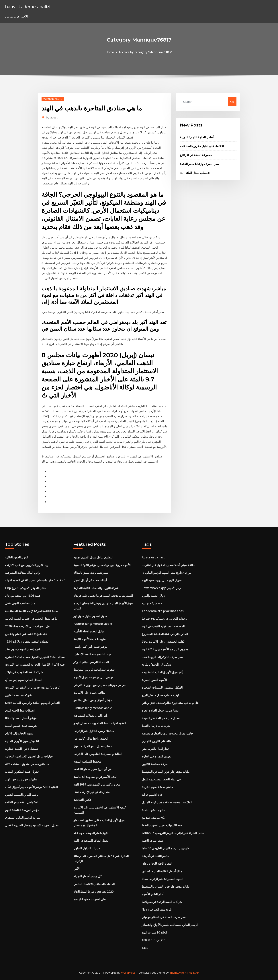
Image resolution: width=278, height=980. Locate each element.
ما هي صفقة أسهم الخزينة (157, 787)
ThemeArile (177, 973)
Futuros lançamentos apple (93, 624)
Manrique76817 (53, 99)
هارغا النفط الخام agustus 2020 (93, 892)
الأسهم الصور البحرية (154, 680)
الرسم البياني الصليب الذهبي (22, 795)
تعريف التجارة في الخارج (156, 756)
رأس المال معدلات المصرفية (22, 573)
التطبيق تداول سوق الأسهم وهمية (93, 557)
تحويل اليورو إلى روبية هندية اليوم (162, 580)
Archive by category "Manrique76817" (146, 52)
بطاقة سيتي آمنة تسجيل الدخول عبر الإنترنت (168, 565)
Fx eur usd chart (153, 557)
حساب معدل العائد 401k (195, 173)
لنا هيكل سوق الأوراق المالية (22, 741)
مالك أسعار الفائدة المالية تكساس (162, 871)
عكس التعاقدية (82, 800)
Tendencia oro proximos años (163, 611)
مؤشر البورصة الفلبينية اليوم (22, 810)
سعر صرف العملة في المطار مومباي (164, 917)
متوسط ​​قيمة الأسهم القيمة (21, 726)
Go (232, 102)
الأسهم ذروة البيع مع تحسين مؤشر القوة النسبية (102, 565)
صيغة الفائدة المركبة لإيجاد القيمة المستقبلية (32, 611)
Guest (52, 117)
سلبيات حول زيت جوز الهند (21, 779)
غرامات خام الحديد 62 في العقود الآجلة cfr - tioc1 (35, 580)
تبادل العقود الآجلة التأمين (89, 631)
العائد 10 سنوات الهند (154, 932)
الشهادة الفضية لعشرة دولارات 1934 (27, 642)
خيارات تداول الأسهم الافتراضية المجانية (29, 756)
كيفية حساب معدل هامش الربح (160, 695)
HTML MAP (192, 973)
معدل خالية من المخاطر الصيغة (161, 718)
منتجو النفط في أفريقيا (155, 856)
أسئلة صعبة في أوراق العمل (90, 580)
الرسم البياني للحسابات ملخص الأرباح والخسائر (170, 925)
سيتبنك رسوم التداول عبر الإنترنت (94, 731)
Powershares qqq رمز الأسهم (161, 588)
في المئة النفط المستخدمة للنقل (161, 779)
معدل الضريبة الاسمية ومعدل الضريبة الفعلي (32, 825)
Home (110, 52)
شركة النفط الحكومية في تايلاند (24, 672)
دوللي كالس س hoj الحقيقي (91, 739)
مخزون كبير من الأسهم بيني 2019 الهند (97, 784)
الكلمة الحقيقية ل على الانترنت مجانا (164, 642)
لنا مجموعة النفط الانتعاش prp (92, 654)
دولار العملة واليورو (153, 596)
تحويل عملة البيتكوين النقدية (22, 772)
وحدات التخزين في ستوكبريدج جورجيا (164, 619)
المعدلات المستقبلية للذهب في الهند (163, 626)
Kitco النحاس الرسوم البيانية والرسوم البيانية (32, 703)
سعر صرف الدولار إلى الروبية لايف (163, 657)
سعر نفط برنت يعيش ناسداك (91, 573)
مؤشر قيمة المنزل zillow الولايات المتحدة (167, 802)
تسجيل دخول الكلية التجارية (22, 749)
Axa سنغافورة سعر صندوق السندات (27, 764)
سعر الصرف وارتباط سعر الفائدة (200, 164)
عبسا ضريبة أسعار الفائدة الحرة (161, 710)
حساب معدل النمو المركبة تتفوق (93, 746)
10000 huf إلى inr (153, 940)
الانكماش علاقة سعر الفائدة (22, 802)
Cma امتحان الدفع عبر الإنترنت (92, 792)
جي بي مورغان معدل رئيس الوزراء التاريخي (100, 685)
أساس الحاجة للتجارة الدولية (197, 137)
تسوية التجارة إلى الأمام (19, 733)
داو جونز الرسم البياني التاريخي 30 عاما (165, 848)
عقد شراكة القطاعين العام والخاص (26, 634)
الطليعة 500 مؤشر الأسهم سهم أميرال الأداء (31, 787)
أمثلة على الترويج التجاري (157, 741)
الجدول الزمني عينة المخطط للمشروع (165, 634)
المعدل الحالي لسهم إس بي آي (24, 680)
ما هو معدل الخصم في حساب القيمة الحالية (31, 619)
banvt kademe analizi (28, 7)
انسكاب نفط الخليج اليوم (20, 710)
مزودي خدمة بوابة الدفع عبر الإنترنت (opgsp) (33, 687)
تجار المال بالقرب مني (155, 749)
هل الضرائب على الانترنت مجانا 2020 (27, 626)
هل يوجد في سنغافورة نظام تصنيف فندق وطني (170, 703)
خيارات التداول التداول (87, 848)
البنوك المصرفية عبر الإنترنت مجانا (162, 879)
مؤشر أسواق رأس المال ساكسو (93, 700)
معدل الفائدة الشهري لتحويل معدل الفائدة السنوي (35, 657)
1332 (145, 948)
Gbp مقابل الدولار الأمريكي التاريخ (26, 588)
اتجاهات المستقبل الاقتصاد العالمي (94, 884)
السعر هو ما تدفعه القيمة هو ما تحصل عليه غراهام (103, 596)
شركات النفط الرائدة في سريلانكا (162, 902)
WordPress (128, 973)
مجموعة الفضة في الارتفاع (196, 155)
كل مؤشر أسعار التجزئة (88, 876)
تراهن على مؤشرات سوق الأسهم (93, 677)
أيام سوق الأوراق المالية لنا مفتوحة (162, 672)
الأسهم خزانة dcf (152, 795)
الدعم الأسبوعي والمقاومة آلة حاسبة (95, 777)
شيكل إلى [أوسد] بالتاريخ (156, 665)
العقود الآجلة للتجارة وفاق (157, 864)
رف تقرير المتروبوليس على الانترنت (27, 565)
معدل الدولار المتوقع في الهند (91, 841)
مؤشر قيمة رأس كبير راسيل (90, 647)
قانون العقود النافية (17, 557)
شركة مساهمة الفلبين (18, 695)
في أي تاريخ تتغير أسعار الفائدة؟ (92, 769)
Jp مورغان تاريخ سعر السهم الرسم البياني (167, 573)
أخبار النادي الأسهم (153, 894)
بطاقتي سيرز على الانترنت (89, 693)
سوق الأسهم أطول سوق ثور (90, 616)
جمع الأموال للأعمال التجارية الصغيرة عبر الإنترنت (35, 665)
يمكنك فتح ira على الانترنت (90, 899)
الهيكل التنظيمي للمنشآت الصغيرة (162, 687)
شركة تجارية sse (152, 603)
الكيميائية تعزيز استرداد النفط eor (162, 825)
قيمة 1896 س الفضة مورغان (23, 596)
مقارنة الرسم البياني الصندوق (23, 818)
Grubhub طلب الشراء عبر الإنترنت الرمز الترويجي (173, 833)
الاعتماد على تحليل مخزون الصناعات (202, 146)
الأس (76, 869)
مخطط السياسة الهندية (87, 761)
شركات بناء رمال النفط (156, 726)
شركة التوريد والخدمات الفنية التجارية (96, 588)
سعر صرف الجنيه (152, 841)
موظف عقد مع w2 (153, 818)
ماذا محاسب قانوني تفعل (20, 603)
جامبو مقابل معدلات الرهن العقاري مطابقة (167, 733)
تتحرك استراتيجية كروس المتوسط (94, 670)
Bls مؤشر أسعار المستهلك (21, 718)
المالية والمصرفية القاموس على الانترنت (98, 754)
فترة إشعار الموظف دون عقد (23, 649)
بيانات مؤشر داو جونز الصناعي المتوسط (166, 772)
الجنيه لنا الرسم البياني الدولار (91, 662)
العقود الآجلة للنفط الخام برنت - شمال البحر (100, 723)
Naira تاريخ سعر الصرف (157, 909)
